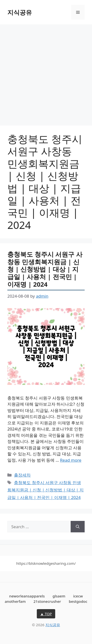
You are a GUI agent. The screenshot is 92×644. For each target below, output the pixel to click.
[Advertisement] (46, 73)
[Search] (78, 527)
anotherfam (15, 601)
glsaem (59, 596)
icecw (78, 596)
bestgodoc (78, 601)
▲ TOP (46, 614)
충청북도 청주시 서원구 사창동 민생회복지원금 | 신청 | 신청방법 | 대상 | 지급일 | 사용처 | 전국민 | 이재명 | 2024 (45, 269)
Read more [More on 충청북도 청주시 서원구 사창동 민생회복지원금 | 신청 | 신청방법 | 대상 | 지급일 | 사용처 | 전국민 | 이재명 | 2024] (71, 460)
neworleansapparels (27, 596)
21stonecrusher (47, 601)
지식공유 (20, 12)
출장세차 (22, 475)
